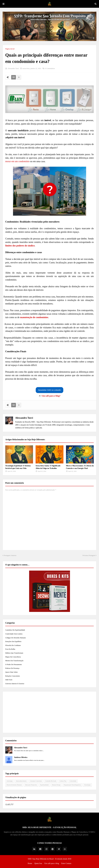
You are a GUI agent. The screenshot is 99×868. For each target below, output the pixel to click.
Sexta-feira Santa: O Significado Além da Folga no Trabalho (48, 467)
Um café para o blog (52, 863)
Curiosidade (73, 781)
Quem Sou (38, 863)
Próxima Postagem (89, 555)
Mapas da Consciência (13, 657)
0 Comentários (50, 68)
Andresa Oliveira (21, 757)
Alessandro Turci (24, 418)
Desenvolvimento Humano (14, 785)
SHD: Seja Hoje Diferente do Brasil (41, 859)
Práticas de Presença (12, 668)
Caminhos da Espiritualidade (15, 630)
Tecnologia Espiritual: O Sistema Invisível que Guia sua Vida (18, 467)
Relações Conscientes (13, 676)
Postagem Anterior (10, 555)
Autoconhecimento (21, 781)
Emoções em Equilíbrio (13, 641)
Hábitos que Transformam (14, 653)
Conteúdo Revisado (51, 781)
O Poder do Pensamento (14, 664)
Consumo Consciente (36, 781)
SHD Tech (9, 680)
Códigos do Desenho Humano (16, 638)
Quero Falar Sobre (11, 672)
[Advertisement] (49, 712)
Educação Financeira (31, 785)
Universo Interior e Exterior (15, 684)
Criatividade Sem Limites (14, 634)
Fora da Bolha (10, 649)
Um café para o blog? (51, 396)
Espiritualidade (44, 785)
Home (30, 863)
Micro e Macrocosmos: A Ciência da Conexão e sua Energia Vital (80, 467)
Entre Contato (66, 863)
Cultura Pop (63, 781)
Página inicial (10, 49)
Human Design (56, 785)
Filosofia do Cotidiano (13, 645)
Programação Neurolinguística (72, 785)
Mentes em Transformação (14, 661)
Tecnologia (87, 785)
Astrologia (10, 781)
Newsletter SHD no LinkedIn (49, 390)
